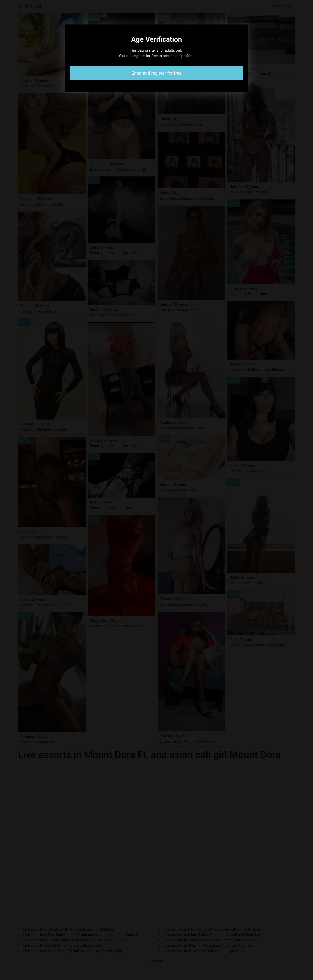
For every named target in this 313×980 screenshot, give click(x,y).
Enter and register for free (156, 73)
